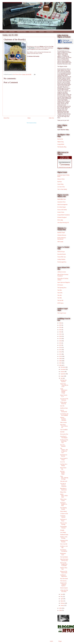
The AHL (60, 295)
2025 (60, 325)
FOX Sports (60, 285)
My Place (60, 182)
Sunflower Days (64, 408)
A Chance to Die (64, 514)
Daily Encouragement (62, 204)
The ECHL (60, 293)
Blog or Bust (63, 492)
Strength (62, 530)
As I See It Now (61, 187)
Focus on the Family (62, 210)
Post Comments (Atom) (32, 123)
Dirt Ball (62, 432)
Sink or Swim (63, 422)
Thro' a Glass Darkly (62, 189)
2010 (60, 356)
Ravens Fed (60, 139)
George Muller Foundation (64, 215)
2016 (60, 343)
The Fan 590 (60, 300)
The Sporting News (62, 288)
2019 (60, 339)
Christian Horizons (62, 235)
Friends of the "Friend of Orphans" (63, 584)
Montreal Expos (61, 252)
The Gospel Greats (62, 313)
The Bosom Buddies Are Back (64, 504)
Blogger (60, 641)
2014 (60, 347)
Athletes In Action (62, 272)
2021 (60, 334)
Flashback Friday (64, 535)
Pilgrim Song (61, 142)
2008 (60, 361)
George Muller (61, 144)
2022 (60, 332)
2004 (60, 610)
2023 (60, 330)
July (62, 378)
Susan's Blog (60, 184)
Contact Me (41, 32)
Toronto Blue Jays (62, 257)
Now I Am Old (64, 544)
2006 (60, 365)
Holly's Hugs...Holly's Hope (64, 496)
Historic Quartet (64, 588)
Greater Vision (61, 212)
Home (5, 32)
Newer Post (6, 118)
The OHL (60, 290)
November (63, 369)
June (62, 594)
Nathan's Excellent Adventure (63, 419)
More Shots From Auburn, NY (64, 426)
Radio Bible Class (62, 199)
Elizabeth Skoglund (62, 217)
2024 (60, 327)
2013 (60, 350)
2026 (60, 323)
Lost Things (63, 532)
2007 (60, 363)
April (62, 599)
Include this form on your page (65, 167)
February (63, 603)
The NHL (60, 298)
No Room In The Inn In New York (64, 441)
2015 (60, 345)
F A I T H (62, 462)
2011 (60, 354)
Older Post (51, 118)
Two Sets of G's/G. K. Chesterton (63, 485)
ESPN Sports (60, 303)
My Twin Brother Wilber (63, 473)
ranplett (51, 641)
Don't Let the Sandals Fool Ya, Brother (64, 564)
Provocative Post (64, 434)
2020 (60, 336)
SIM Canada (60, 242)
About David (12, 32)
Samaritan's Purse (62, 202)
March (62, 601)
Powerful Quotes (50, 32)
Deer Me (62, 406)
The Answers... (64, 581)
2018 (60, 341)
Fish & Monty (63, 511)
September (63, 374)
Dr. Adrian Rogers (62, 207)
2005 (60, 608)
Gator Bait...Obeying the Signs (64, 478)
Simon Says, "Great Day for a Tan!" (64, 385)
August (62, 376)
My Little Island (64, 579)
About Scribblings (33, 32)
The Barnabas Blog (62, 147)
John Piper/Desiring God (63, 223)
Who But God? (64, 481)
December (63, 367)
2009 (60, 359)
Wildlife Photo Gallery (22, 32)
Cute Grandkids (64, 430)
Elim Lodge (60, 220)
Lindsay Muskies (61, 259)
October (63, 372)
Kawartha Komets (62, 254)
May (62, 597)
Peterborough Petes (62, 262)
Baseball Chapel (61, 232)
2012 (60, 352)
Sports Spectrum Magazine (64, 282)
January (62, 605)
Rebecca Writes (61, 179)
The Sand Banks (64, 557)
